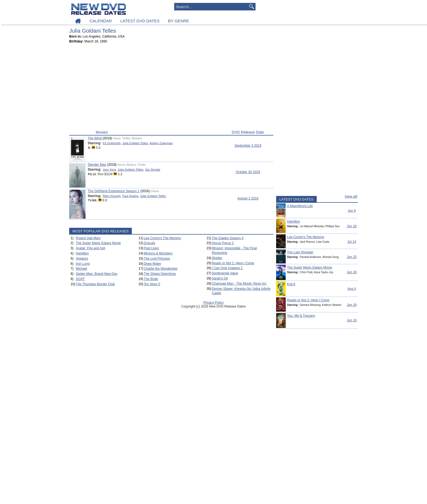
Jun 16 (352, 226)
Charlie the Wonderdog (161, 269)
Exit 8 (291, 284)
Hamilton (82, 253)
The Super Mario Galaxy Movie (98, 243)
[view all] (351, 196)
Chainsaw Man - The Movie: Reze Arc (239, 284)
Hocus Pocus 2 (223, 243)
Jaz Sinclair (152, 170)
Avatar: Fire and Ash (91, 248)
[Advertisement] (171, 88)
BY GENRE (179, 21)
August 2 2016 (248, 198)
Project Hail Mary (88, 238)
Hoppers (82, 259)
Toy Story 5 (152, 284)
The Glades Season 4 (228, 238)
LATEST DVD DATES (140, 21)
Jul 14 (352, 242)
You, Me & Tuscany (301, 316)
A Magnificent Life (300, 206)
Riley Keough (112, 196)
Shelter (217, 258)
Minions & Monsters (158, 253)
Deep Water (152, 264)
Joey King (109, 170)
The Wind (95, 138)
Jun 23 (352, 257)
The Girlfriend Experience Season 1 (114, 191)
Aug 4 (352, 289)
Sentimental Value (225, 273)
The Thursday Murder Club (95, 284)
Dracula (149, 243)
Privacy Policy (214, 303)
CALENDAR (101, 21)
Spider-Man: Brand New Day (97, 274)
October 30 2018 (248, 172)
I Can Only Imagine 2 (227, 268)
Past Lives (151, 248)
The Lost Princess (157, 259)
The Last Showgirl (300, 252)
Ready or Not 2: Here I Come (233, 263)
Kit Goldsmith (112, 143)
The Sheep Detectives (160, 274)
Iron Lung (83, 264)
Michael (81, 269)
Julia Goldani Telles (135, 143)
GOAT (80, 279)
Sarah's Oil (220, 278)
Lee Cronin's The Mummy (162, 238)
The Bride (151, 279)
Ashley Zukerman (161, 143)
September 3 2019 (248, 146)
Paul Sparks (130, 196)
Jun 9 (352, 211)
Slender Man (97, 165)
